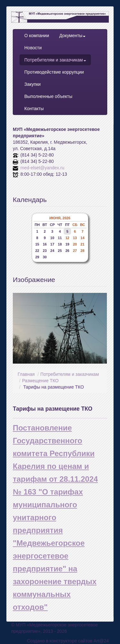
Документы (72, 36)
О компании (37, 36)
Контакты (34, 109)
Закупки (32, 84)
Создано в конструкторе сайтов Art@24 (68, 641)
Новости (33, 48)
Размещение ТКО (40, 381)
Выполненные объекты (48, 96)
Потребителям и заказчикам (55, 60)
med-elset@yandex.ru (42, 168)
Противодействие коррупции (54, 72)
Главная (26, 374)
